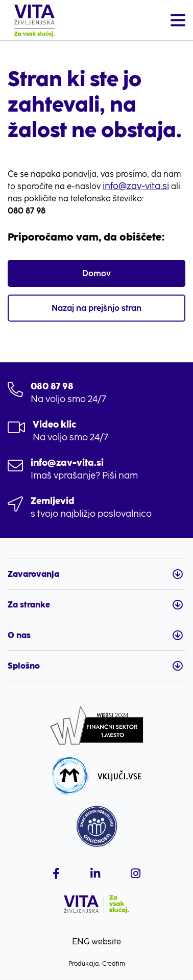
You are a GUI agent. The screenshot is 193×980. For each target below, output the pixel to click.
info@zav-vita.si (136, 186)
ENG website (96, 942)
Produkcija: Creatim (97, 964)
